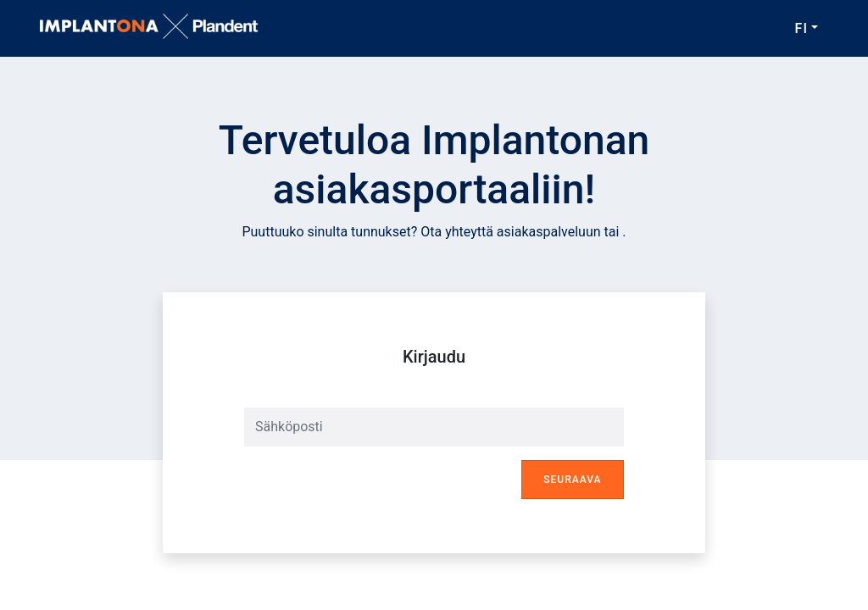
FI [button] (801, 28)
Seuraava (572, 480)
